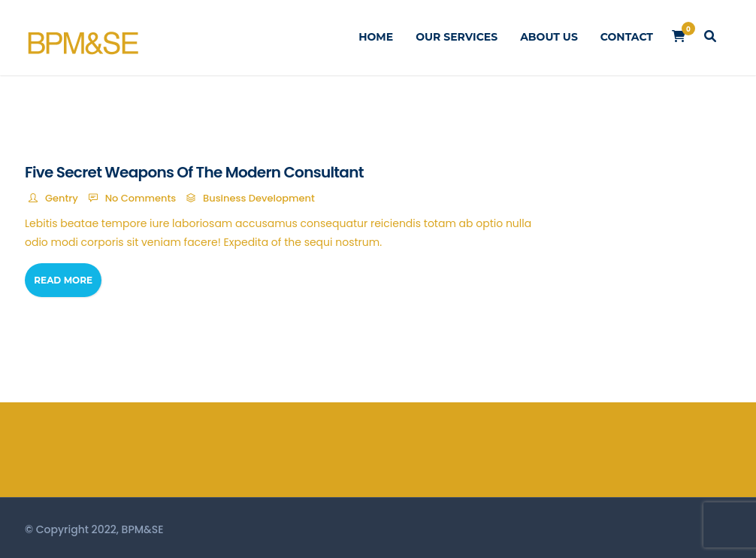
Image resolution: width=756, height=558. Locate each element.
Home (376, 37)
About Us (549, 37)
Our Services (457, 37)
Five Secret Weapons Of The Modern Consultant (194, 172)
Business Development (259, 198)
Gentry (62, 198)
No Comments (141, 198)
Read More (63, 280)
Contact (627, 37)
